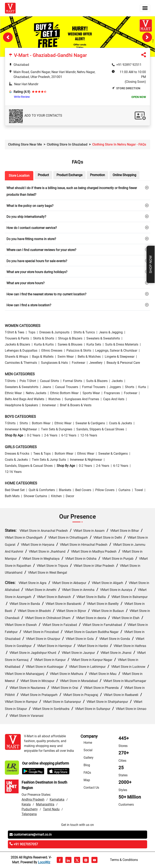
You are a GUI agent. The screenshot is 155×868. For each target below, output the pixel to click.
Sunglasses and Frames (82, 399)
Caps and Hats (114, 399)
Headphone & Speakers (21, 405)
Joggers (115, 387)
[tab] (77, 191)
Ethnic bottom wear (64, 393)
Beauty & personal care (123, 363)
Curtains (124, 490)
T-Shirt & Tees (15, 332)
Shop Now (151, 264)
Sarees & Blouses (70, 344)
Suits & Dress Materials (122, 344)
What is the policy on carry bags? (30, 206)
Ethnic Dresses (52, 350)
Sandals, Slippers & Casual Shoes (100, 429)
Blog (87, 765)
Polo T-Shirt (28, 381)
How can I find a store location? (29, 305)
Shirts (24, 423)
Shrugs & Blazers (70, 338)
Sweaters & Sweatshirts (103, 338)
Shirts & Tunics (84, 332)
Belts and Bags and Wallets (25, 399)
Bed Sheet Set (15, 490)
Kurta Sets (94, 344)
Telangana (29, 814)
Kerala (26, 804)
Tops (32, 332)
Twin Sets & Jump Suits (49, 460)
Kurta (142, 387)
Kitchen (56, 496)
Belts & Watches (89, 357)
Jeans (47, 387)
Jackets (117, 381)
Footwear (79, 363)
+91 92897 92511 (129, 65)
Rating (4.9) (22, 92)
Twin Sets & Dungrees (57, 429)
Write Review (22, 97)
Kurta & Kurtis (44, 344)
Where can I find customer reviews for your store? (41, 250)
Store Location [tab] (19, 176)
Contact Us (91, 788)
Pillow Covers (105, 490)
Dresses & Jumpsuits (54, 332)
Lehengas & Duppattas (21, 350)
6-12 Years (69, 435)
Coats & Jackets (120, 423)
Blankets (65, 490)
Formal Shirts (73, 381)
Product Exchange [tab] (69, 175)
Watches (54, 399)
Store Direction (126, 88)
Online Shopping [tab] (124, 175)
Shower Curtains (35, 496)
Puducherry (30, 809)
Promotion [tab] (97, 175)
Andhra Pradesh (33, 799)
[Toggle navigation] (145, 8)
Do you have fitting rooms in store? (31, 239)
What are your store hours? (26, 283)
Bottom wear (41, 423)
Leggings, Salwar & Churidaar (116, 350)
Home (88, 743)
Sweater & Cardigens (90, 423)
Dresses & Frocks (17, 454)
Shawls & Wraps (16, 357)
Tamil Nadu (51, 809)
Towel (139, 490)
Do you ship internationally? (26, 217)
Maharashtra (45, 804)
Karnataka (57, 799)
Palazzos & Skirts (79, 350)
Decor (70, 496)
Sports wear (91, 393)
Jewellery (96, 363)
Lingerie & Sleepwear (120, 357)
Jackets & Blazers (17, 344)
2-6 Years (51, 435)
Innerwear (49, 405)
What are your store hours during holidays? (37, 272)
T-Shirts (10, 381)
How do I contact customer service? (32, 228)
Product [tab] (43, 175)
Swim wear (66, 357)
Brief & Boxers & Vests (76, 405)
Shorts (130, 387)
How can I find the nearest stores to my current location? (46, 294)
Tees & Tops (42, 454)
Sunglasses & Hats (54, 363)
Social (88, 750)
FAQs (87, 773)
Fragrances (112, 393)
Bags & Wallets (43, 357)
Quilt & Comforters (42, 490)
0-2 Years (34, 435)
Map (87, 780)
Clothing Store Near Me (25, 144)
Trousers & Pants (17, 338)
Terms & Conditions (124, 860)
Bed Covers (83, 490)
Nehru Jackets (36, 393)
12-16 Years (89, 435)
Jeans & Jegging (111, 332)
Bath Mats (12, 496)
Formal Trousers (94, 387)
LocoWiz (44, 862)
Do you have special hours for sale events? (37, 261)
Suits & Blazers (97, 381)
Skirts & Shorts (44, 338)
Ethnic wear (13, 393)
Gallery (88, 758)
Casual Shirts (49, 381)
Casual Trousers (67, 387)
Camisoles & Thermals (21, 363)
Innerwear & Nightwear (21, 429)
